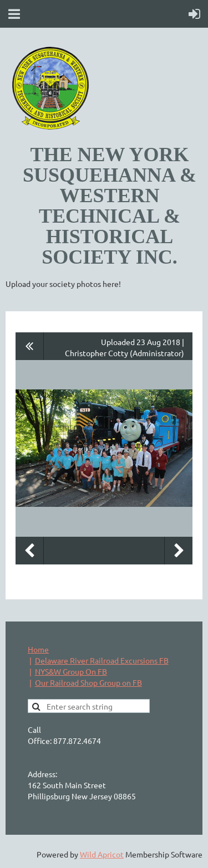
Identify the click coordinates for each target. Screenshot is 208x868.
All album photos (30, 346)
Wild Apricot (102, 854)
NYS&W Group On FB (71, 671)
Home (38, 649)
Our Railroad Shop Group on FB (88, 682)
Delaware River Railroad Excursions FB (102, 660)
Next (179, 551)
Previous (29, 551)
